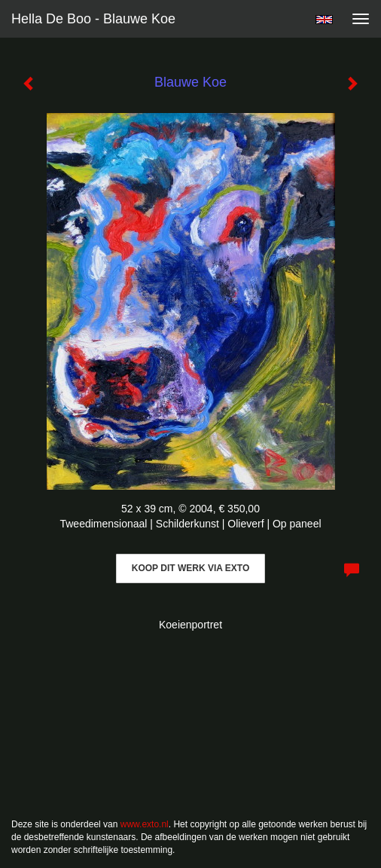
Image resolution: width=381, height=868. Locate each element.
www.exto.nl (145, 824)
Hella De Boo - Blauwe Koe (93, 19)
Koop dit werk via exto (190, 568)
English (324, 20)
